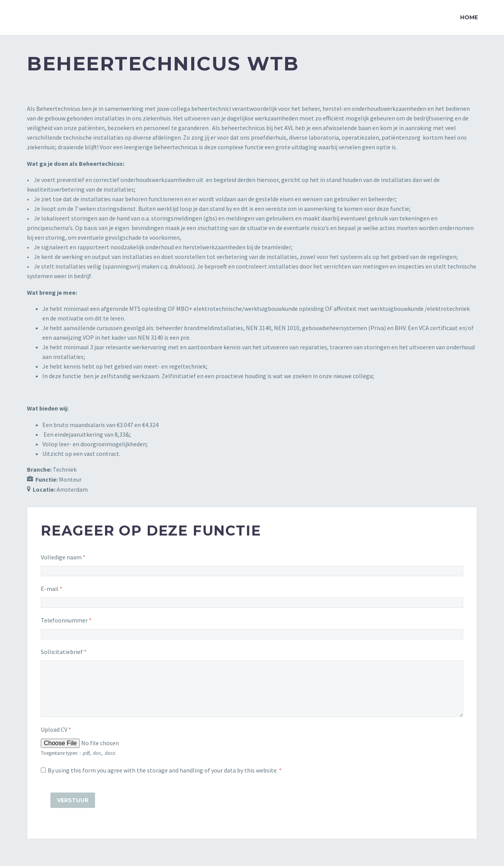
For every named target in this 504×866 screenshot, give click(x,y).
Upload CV (56, 729)
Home (469, 17)
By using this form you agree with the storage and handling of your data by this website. (165, 770)
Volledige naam (63, 557)
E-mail (52, 589)
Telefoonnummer (66, 620)
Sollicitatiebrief (64, 652)
